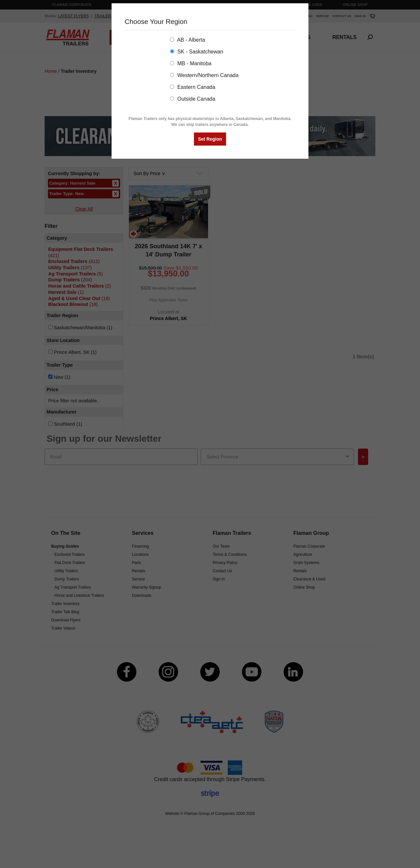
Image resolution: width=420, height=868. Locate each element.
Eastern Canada (193, 87)
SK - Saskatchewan (197, 52)
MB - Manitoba (191, 63)
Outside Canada (193, 99)
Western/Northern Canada (204, 75)
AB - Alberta (188, 40)
